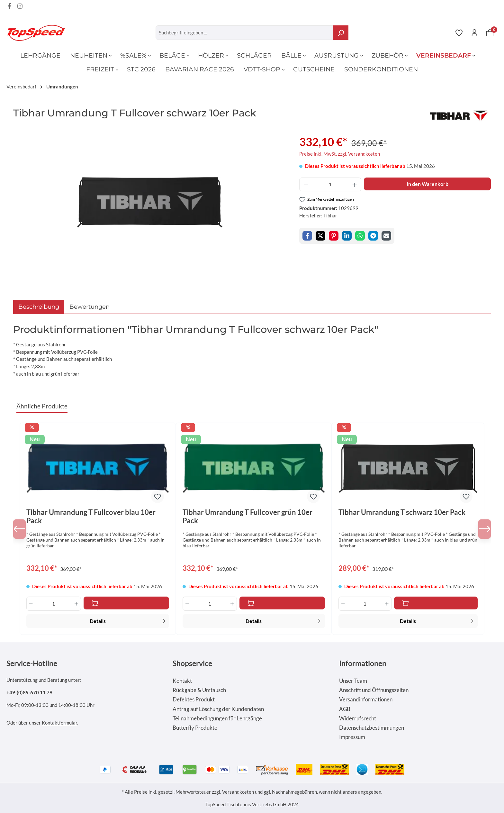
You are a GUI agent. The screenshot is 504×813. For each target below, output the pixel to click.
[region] (150, 202)
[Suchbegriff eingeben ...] (244, 33)
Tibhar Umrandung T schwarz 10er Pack (402, 512)
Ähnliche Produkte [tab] (42, 406)
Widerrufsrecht (358, 718)
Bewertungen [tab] (90, 307)
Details (128, 620)
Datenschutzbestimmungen (372, 728)
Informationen (363, 663)
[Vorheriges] (23, 529)
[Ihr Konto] (474, 32)
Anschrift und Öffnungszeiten (374, 690)
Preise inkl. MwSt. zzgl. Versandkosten (340, 154)
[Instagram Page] (20, 7)
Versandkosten (238, 792)
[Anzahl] (330, 184)
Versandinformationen (366, 699)
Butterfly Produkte (195, 728)
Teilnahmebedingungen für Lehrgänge (217, 718)
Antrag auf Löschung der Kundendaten (218, 709)
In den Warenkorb (428, 184)
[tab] (39, 307)
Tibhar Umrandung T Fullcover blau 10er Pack (91, 516)
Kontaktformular (59, 723)
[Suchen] (341, 33)
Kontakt (182, 681)
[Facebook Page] (9, 7)
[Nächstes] (481, 529)
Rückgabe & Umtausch (199, 690)
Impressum (352, 737)
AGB (345, 709)
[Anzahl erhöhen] (355, 184)
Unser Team (353, 681)
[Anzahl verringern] (306, 184)
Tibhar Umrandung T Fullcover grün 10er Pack (248, 516)
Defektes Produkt (194, 699)
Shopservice (192, 663)
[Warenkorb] (490, 32)
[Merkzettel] (459, 32)
